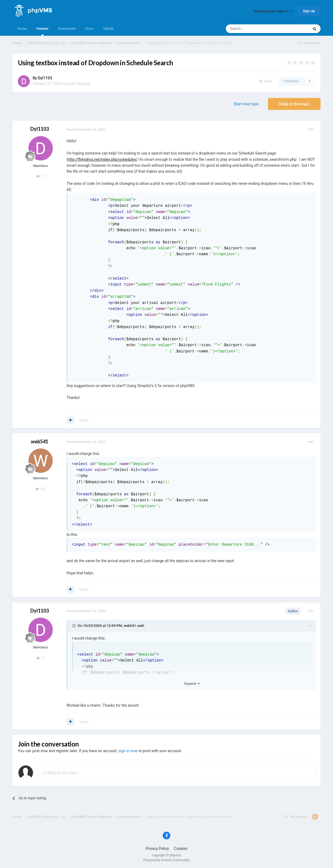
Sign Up (309, 11)
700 (41, 489)
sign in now (128, 751)
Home (22, 29)
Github (108, 29)
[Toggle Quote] (74, 626)
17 (40, 176)
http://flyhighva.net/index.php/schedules (102, 159)
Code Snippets (79, 84)
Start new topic (247, 104)
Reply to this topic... (62, 773)
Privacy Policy (157, 849)
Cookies (181, 849)
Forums (43, 31)
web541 (40, 441)
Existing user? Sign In (273, 11)
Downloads (67, 29)
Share (266, 81)
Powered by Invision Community (167, 860)
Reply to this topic (294, 104)
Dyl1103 (45, 78)
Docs (89, 29)
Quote (84, 420)
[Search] (254, 29)
